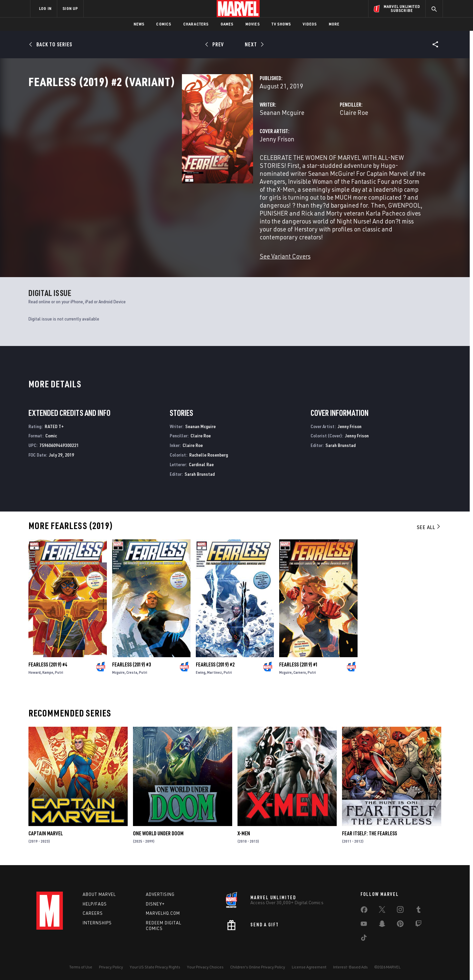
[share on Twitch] (418, 922)
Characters (196, 24)
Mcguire (118, 670)
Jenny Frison (170, 168)
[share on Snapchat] (382, 922)
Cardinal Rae (201, 462)
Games (227, 24)
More (334, 24)
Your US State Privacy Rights (155, 964)
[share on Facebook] (364, 908)
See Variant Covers (178, 253)
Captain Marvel (46, 831)
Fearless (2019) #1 (299, 662)
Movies (253, 24)
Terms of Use (81, 964)
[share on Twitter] (382, 908)
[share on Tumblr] (418, 908)
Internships (97, 920)
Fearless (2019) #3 (131, 662)
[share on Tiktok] (364, 936)
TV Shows (281, 24)
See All (429, 524)
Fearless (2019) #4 (48, 662)
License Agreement (309, 964)
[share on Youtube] (364, 922)
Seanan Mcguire (174, 142)
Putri (59, 670)
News (139, 24)
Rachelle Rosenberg (209, 452)
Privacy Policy (111, 964)
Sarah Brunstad (200, 471)
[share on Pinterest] (400, 922)
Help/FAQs (95, 901)
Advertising (160, 892)
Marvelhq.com (163, 910)
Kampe (48, 670)
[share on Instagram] (400, 908)
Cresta (132, 670)
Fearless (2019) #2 (215, 662)
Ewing (201, 670)
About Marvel (99, 892)
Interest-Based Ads (350, 964)
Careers (93, 910)
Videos (310, 24)
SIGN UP (70, 8)
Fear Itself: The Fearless (369, 831)
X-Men (244, 831)
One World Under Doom (158, 831)
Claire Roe (300, 142)
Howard (35, 670)
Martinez (215, 670)
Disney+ (155, 901)
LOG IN (45, 8)
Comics (164, 24)
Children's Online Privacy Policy (258, 964)
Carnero (300, 670)
